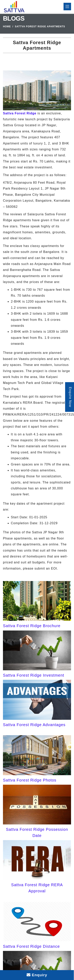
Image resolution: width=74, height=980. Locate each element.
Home (7, 27)
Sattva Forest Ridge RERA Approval (37, 888)
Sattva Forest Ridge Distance (31, 946)
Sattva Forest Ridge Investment (34, 675)
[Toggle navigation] (67, 7)
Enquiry (37, 975)
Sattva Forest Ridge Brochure (32, 626)
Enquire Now (70, 397)
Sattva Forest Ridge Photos (30, 780)
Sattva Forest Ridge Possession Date (37, 832)
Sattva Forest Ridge (20, 113)
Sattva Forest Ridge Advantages (34, 725)
